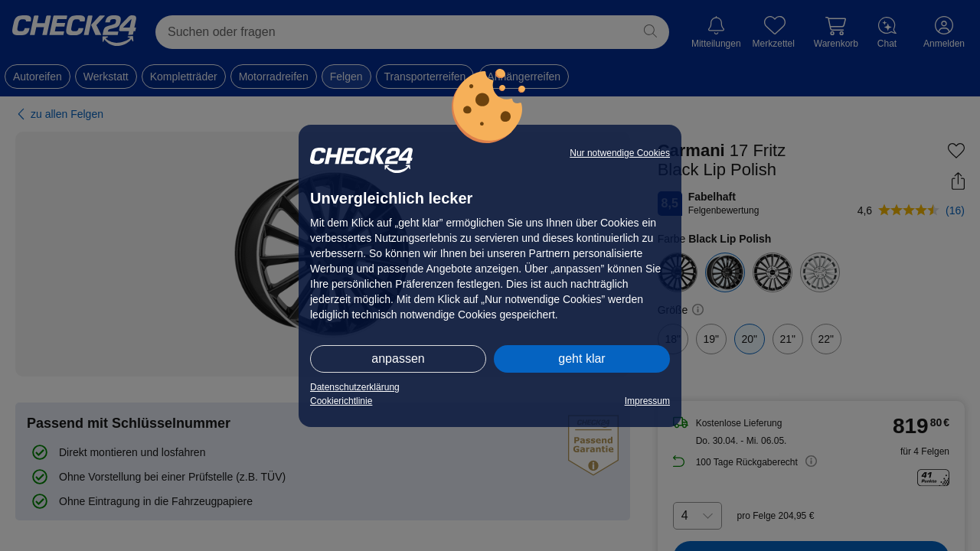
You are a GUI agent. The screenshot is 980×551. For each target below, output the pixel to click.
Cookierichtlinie (341, 401)
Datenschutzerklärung (355, 387)
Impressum (647, 401)
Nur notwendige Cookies (620, 153)
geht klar (581, 359)
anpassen (398, 359)
